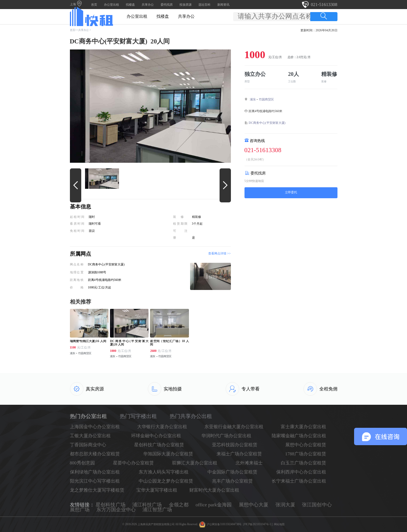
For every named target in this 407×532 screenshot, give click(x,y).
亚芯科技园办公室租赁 (235, 445)
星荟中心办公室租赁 (133, 463)
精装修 (197, 217)
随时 (92, 217)
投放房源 (186, 5)
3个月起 (197, 224)
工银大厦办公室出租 (90, 436)
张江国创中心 (317, 505)
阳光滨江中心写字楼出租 (95, 481)
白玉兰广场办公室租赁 (303, 463)
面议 (92, 231)
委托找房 (167, 5)
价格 (77, 288)
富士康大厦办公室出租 (303, 427)
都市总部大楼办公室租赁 (95, 454)
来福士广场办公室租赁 (239, 454)
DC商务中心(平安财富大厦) (267, 123)
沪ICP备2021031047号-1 (257, 524)
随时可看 (95, 224)
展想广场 (80, 510)
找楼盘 (130, 5)
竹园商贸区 (266, 99)
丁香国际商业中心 (88, 445)
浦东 (253, 99)
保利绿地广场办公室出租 (95, 472)
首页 (94, 5)
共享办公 (148, 5)
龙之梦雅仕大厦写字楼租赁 (97, 490)
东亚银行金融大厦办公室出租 (234, 427)
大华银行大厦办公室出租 (162, 427)
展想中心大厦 (254, 505)
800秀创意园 (82, 463)
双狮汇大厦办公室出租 (195, 463)
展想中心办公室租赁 (306, 445)
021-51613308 (324, 5)
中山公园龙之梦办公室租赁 (166, 481)
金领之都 (179, 505)
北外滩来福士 (249, 463)
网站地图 (279, 524)
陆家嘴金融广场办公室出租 (299, 436)
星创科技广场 (110, 505)
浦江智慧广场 (157, 510)
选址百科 (204, 5)
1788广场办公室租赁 (306, 454)
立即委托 (291, 192)
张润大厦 (285, 505)
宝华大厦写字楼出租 (157, 490)
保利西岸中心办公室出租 (301, 472)
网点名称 (77, 264)
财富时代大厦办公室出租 (214, 490)
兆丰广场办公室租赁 (232, 481)
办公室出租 (111, 5)
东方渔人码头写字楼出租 (164, 472)
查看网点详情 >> (220, 254)
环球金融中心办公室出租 (156, 436)
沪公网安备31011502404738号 (224, 524)
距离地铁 (77, 280)
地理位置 (77, 272)
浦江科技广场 (147, 505)
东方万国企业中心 (116, 510)
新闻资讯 (223, 5)
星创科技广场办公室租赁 (159, 445)
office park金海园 (214, 505)
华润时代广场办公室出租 (226, 436)
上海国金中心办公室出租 (95, 427)
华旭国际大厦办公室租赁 (168, 454)
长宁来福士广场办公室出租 (299, 481)
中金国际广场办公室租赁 (232, 472)
